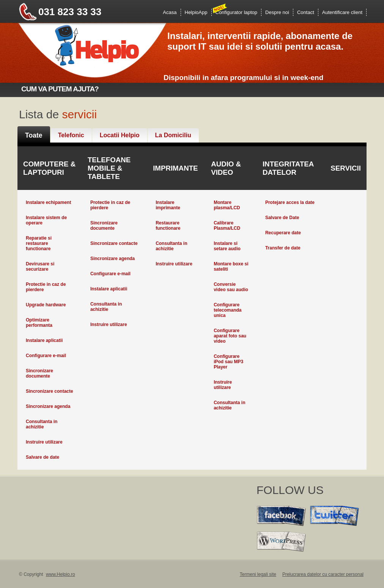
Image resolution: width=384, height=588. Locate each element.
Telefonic (71, 135)
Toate (34, 135)
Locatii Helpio (120, 135)
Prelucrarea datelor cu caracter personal (323, 574)
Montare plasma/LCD (227, 205)
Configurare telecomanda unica (227, 310)
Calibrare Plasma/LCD (227, 226)
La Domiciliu (173, 135)
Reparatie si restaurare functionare (39, 243)
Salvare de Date (282, 218)
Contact (306, 12)
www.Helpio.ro (61, 574)
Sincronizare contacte (50, 391)
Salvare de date (42, 457)
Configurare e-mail (46, 356)
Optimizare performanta (39, 323)
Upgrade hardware (46, 305)
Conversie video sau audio (231, 287)
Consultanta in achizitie (42, 424)
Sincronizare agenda (48, 406)
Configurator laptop (237, 12)
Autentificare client (342, 12)
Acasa (170, 12)
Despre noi (277, 12)
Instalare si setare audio (227, 246)
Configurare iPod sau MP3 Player (228, 362)
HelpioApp (196, 12)
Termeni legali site (258, 574)
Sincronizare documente (39, 373)
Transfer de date (283, 248)
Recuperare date (283, 233)
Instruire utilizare (44, 442)
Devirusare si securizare (40, 267)
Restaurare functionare (168, 226)
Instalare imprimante (168, 205)
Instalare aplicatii (44, 340)
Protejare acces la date (290, 202)
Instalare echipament (48, 202)
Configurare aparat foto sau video (230, 336)
